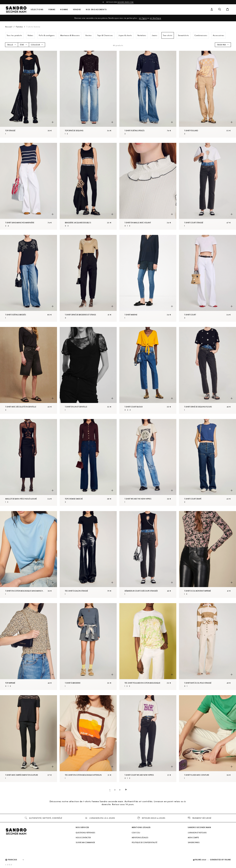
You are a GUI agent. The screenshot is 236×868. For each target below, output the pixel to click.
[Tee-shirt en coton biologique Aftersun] (88, 739)
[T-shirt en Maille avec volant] (148, 186)
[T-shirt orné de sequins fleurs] (207, 370)
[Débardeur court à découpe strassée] (148, 554)
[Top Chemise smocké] (88, 462)
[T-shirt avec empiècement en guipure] (29, 739)
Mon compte (193, 838)
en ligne (143, 18)
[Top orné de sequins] (88, 94)
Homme (64, 10)
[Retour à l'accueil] (16, 10)
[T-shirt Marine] (148, 278)
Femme (52, 10)
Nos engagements (96, 10)
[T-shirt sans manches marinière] (29, 186)
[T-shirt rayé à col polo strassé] (207, 647)
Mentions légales (140, 838)
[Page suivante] (126, 790)
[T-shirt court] (207, 278)
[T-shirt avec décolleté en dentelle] (29, 370)
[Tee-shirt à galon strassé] (88, 554)
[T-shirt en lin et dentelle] (88, 370)
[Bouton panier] (227, 10)
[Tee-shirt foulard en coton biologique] (148, 647)
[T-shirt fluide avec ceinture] (207, 739)
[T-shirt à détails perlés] (148, 94)
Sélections (37, 10)
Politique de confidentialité (145, 842)
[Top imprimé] (29, 647)
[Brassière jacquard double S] (88, 186)
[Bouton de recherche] (220, 10)
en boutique (156, 18)
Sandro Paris (194, 842)
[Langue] (18, 860)
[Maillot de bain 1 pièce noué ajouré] (29, 462)
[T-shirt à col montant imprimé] (207, 554)
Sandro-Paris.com (126, 2)
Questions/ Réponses (85, 833)
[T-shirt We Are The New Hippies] (148, 462)
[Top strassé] (29, 94)
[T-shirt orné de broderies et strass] (88, 278)
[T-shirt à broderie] (88, 647)
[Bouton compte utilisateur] (212, 10)
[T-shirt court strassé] (207, 186)
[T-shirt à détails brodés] (29, 278)
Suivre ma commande (85, 842)
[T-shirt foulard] (207, 94)
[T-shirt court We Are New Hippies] (148, 739)
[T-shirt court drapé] (207, 462)
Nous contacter (83, 838)
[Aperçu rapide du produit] (53, 122)
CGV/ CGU (136, 833)
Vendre (77, 10)
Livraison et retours (197, 833)
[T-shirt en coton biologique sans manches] (29, 554)
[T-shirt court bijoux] (148, 370)
